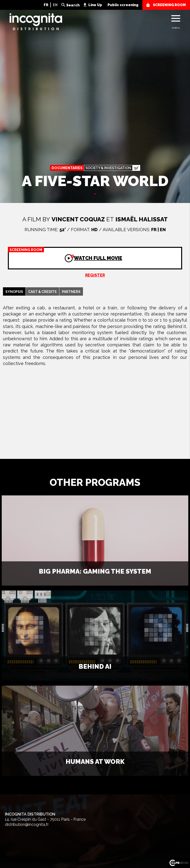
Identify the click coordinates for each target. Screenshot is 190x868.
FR (46, 5)
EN (55, 5)
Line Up (95, 5)
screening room (169, 5)
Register (95, 275)
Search (73, 5)
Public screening (123, 5)
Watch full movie (65, 254)
